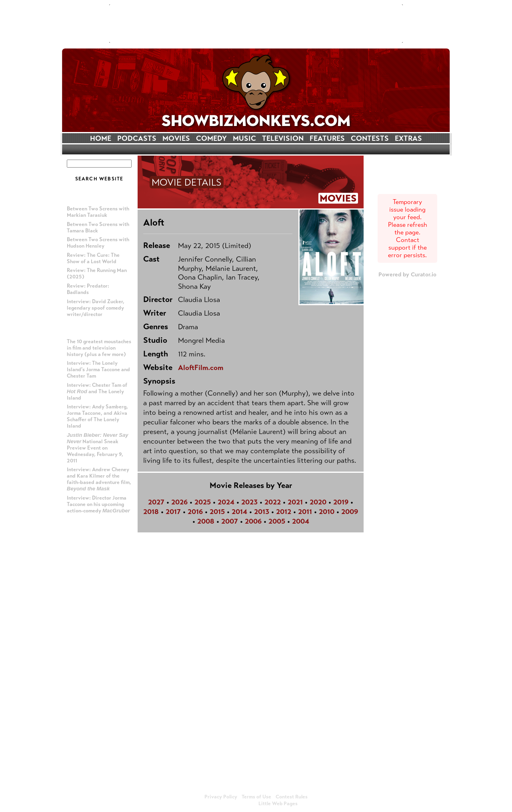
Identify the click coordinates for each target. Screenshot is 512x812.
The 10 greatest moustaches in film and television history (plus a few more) (99, 348)
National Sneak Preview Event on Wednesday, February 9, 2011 (98, 448)
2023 (249, 502)
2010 (327, 512)
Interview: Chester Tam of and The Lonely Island (97, 392)
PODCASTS (137, 138)
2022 (273, 502)
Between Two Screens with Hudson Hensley (98, 243)
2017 (173, 512)
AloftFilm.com (201, 368)
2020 (318, 502)
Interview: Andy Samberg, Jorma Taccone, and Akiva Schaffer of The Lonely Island (97, 416)
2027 (156, 502)
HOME (101, 138)
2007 (230, 521)
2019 (341, 502)
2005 (277, 521)
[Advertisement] (256, 24)
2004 (301, 521)
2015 (217, 512)
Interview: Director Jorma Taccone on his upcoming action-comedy (98, 504)
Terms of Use (256, 797)
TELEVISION (283, 138)
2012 (284, 512)
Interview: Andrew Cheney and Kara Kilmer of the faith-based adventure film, (99, 479)
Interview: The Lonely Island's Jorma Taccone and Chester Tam (98, 370)
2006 (253, 521)
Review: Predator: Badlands (88, 289)
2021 (295, 502)
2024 (226, 502)
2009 (350, 512)
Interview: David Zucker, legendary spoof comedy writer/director (96, 308)
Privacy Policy (221, 797)
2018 (151, 512)
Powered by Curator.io (407, 274)
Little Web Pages (278, 804)
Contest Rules (292, 797)
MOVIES (176, 138)
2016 (195, 512)
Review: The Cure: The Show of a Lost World (93, 258)
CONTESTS (370, 138)
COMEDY (211, 138)
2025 (203, 502)
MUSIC (244, 138)
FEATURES (327, 138)
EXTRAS (408, 138)
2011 (305, 512)
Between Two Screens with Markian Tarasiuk (98, 212)
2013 (262, 512)
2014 (239, 512)
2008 (206, 521)
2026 (179, 502)
